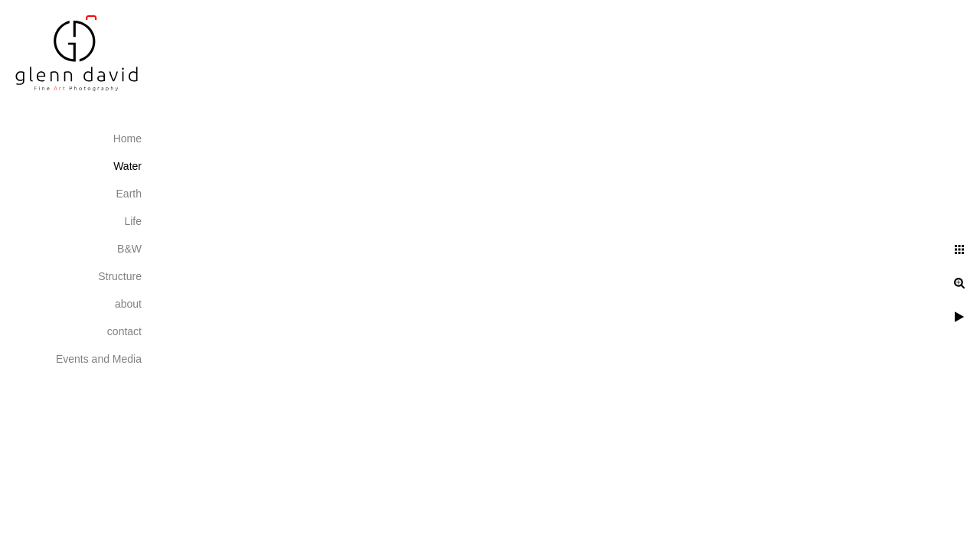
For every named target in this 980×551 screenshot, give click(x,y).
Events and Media (99, 359)
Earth (129, 194)
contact (124, 331)
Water (127, 166)
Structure (120, 276)
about (128, 304)
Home (127, 139)
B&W (129, 249)
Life (133, 221)
